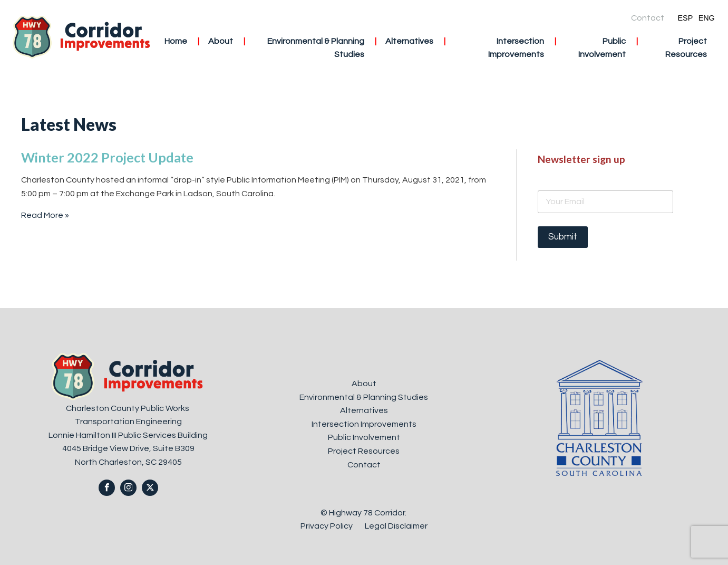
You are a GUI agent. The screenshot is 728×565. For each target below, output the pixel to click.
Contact (648, 18)
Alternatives (409, 41)
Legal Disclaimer (396, 526)
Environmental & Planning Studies (316, 48)
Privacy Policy (327, 526)
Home (176, 41)
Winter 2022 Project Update (107, 157)
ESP (685, 18)
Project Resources (686, 48)
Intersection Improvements (516, 48)
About (221, 41)
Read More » (45, 215)
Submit (563, 237)
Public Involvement (602, 48)
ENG (707, 18)
